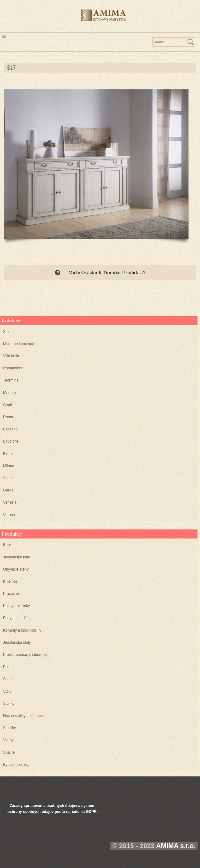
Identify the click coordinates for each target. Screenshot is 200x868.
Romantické (13, 368)
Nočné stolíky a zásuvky (23, 716)
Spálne (9, 752)
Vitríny (8, 740)
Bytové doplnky (16, 765)
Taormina (11, 380)
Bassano (10, 429)
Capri (8, 405)
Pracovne (11, 594)
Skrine (8, 679)
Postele (9, 667)
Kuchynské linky (16, 606)
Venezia (10, 502)
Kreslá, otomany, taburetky (25, 655)
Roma (8, 417)
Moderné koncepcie (19, 344)
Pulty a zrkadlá (15, 618)
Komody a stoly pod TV (22, 630)
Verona (9, 515)
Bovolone (11, 441)
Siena (8, 478)
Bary (7, 545)
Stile (7, 332)
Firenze (9, 454)
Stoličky (9, 728)
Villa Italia (11, 356)
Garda (8, 490)
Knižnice (10, 581)
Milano (9, 466)
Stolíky (9, 704)
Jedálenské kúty (16, 557)
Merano (9, 393)
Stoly (7, 691)
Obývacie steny (16, 569)
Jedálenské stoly (17, 643)
